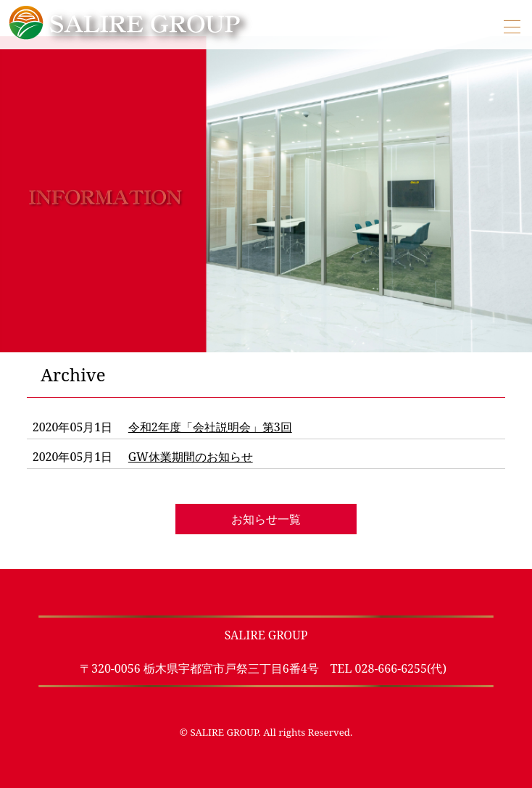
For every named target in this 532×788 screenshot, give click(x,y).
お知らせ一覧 (266, 519)
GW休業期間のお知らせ (191, 457)
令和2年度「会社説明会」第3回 (210, 427)
